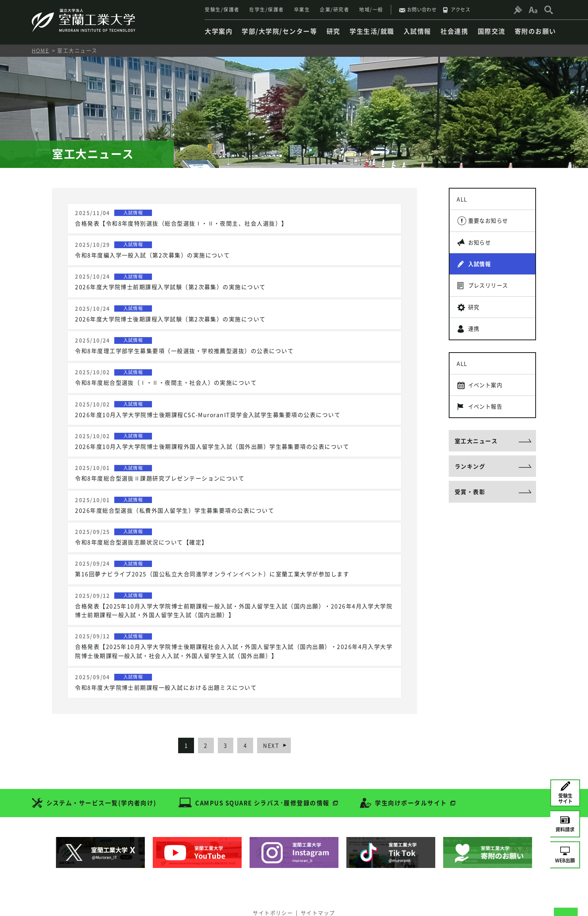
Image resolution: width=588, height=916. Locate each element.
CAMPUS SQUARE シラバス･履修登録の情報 (263, 779)
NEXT (277, 721)
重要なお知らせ (491, 224)
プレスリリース (491, 294)
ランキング (470, 488)
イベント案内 (488, 402)
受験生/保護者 (222, 10)
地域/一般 (371, 10)
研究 (476, 318)
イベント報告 (488, 425)
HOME (40, 50)
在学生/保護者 (267, 10)
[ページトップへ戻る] (566, 894)
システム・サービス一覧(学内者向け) (102, 779)
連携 (476, 341)
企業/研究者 (334, 10)
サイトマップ (320, 887)
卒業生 (302, 10)
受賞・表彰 (470, 515)
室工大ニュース (476, 461)
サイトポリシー (271, 887)
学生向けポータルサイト (413, 779)
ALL (463, 200)
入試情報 (482, 271)
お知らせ (482, 247)
